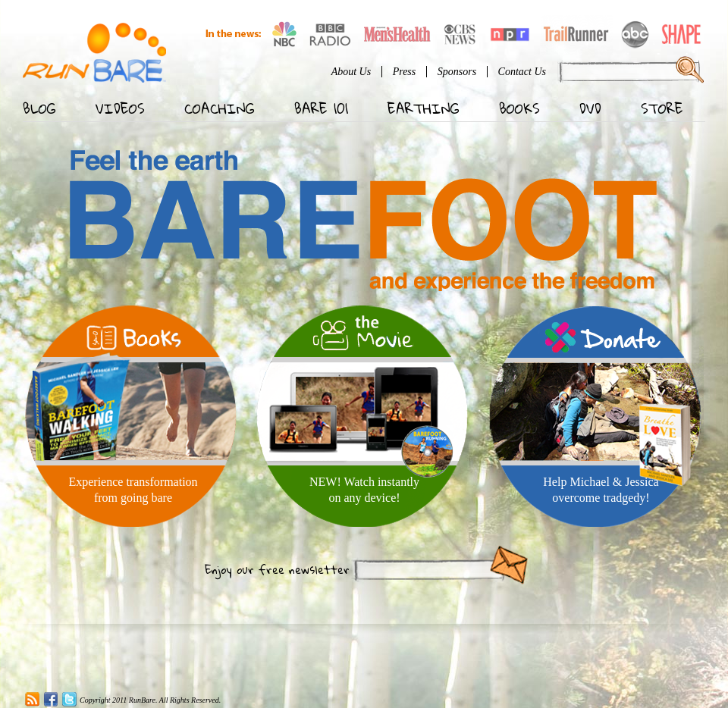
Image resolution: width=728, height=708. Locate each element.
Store (662, 108)
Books (519, 108)
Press (405, 72)
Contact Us (522, 72)
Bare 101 (321, 108)
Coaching (220, 108)
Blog (39, 108)
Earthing (424, 108)
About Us (351, 72)
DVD (590, 108)
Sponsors (457, 72)
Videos (120, 108)
